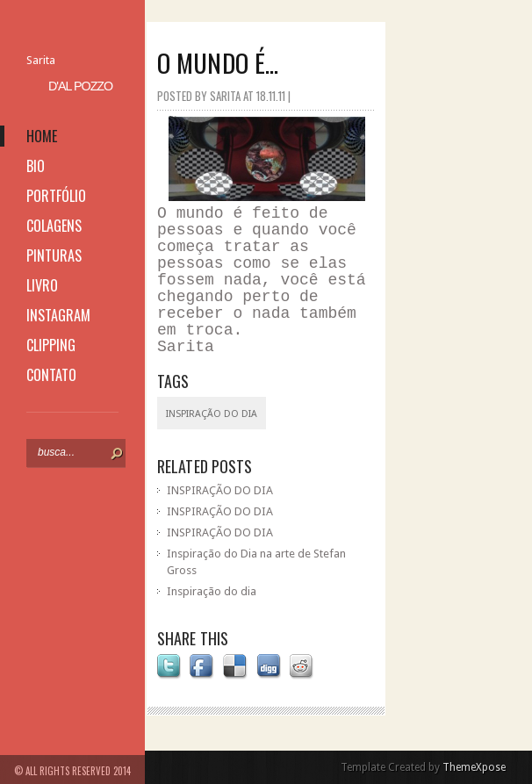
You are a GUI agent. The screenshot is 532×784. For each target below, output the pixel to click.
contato (51, 375)
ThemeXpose (474, 767)
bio (36, 166)
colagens (54, 226)
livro (42, 285)
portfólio (56, 196)
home (42, 136)
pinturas (54, 255)
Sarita (41, 60)
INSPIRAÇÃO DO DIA (220, 490)
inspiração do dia (212, 414)
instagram (58, 315)
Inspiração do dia (212, 591)
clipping (51, 345)
